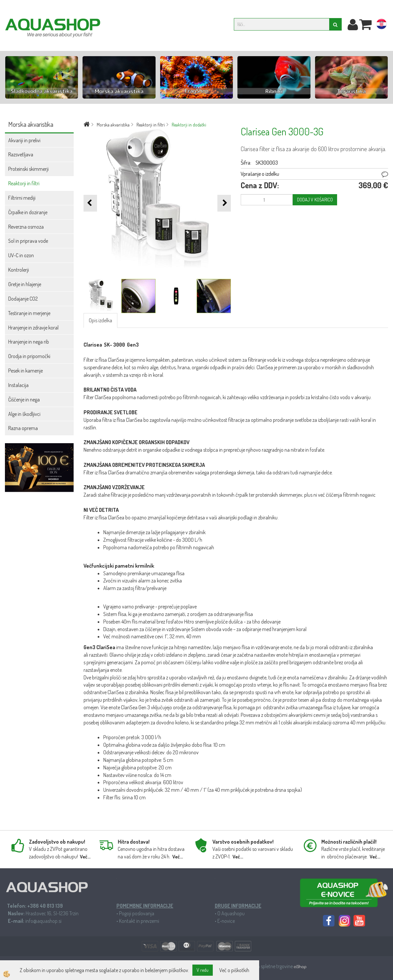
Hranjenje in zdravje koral (33, 328)
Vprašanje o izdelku (260, 174)
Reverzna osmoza (26, 227)
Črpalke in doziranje (28, 212)
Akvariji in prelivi (24, 140)
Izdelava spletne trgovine (269, 966)
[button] (224, 203)
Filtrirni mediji (22, 198)
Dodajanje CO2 (23, 299)
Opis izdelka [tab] (100, 320)
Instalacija (18, 385)
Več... (85, 857)
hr (381, 25)
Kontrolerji (19, 270)
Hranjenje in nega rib (29, 342)
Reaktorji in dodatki (189, 125)
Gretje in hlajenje (25, 284)
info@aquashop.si (43, 921)
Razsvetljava (21, 154)
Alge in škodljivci (24, 414)
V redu (203, 970)
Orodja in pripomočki (29, 356)
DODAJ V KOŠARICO (315, 200)
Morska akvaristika (113, 125)
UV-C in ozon (21, 255)
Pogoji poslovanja (137, 913)
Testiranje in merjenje (29, 313)
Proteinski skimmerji (28, 169)
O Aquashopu (231, 913)
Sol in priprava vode (28, 241)
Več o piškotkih (234, 970)
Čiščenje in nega (24, 399)
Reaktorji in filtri (24, 183)
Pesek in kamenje (25, 371)
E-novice (226, 921)
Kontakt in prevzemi (139, 921)
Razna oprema (23, 428)
